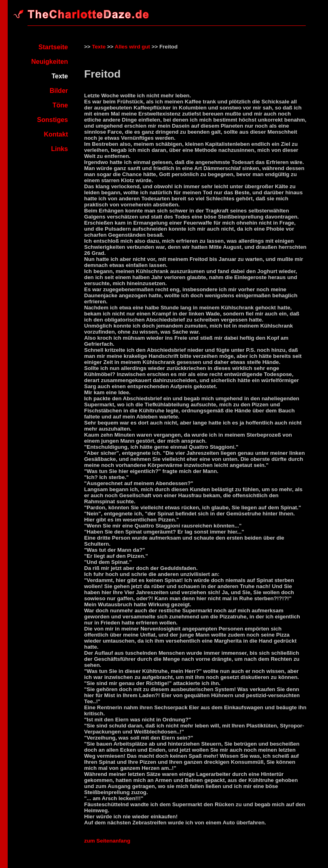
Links (59, 149)
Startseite (53, 47)
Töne (60, 105)
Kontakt (56, 134)
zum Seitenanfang (107, 841)
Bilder (59, 91)
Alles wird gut (132, 47)
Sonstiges (53, 120)
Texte (99, 47)
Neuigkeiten (50, 62)
